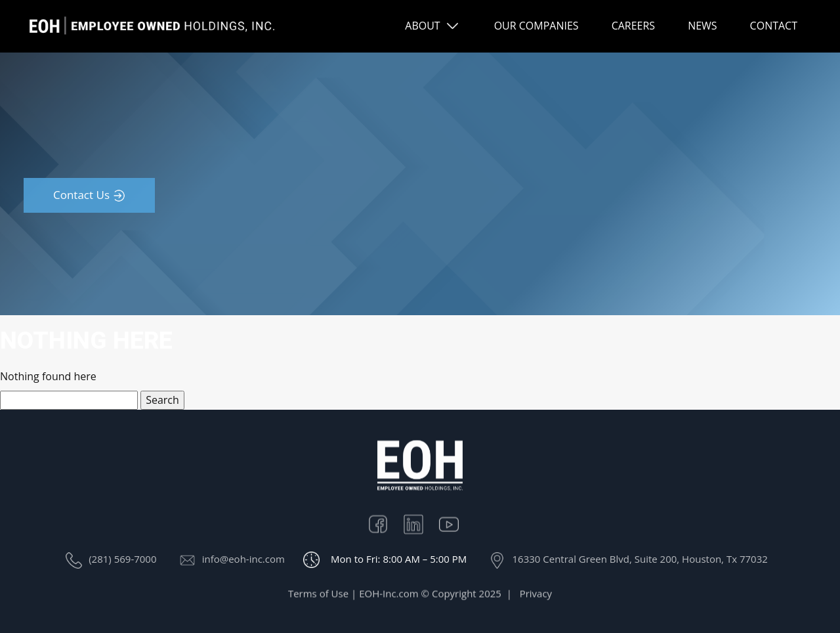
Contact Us (81, 195)
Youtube (455, 525)
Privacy (536, 596)
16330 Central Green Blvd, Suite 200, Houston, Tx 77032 (640, 559)
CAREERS (634, 26)
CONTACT (774, 26)
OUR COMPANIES (536, 26)
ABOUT (422, 26)
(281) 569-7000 (122, 559)
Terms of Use (318, 596)
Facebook (385, 525)
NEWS (702, 26)
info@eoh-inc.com (243, 559)
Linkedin (420, 525)
